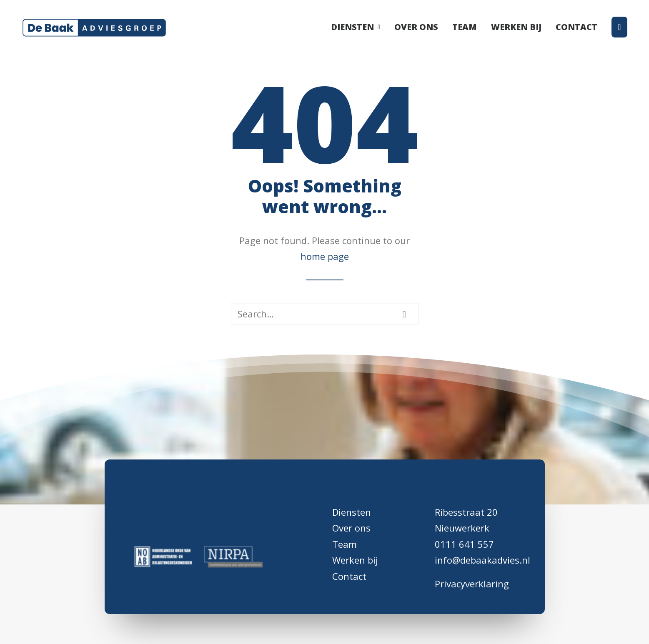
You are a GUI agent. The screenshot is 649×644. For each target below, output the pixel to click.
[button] (404, 315)
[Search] (325, 314)
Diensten (356, 27)
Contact (576, 27)
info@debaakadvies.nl (482, 560)
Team (465, 27)
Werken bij (516, 27)
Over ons (416, 27)
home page (325, 256)
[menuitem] (358, 27)
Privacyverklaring (472, 584)
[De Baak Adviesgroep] (94, 27)
